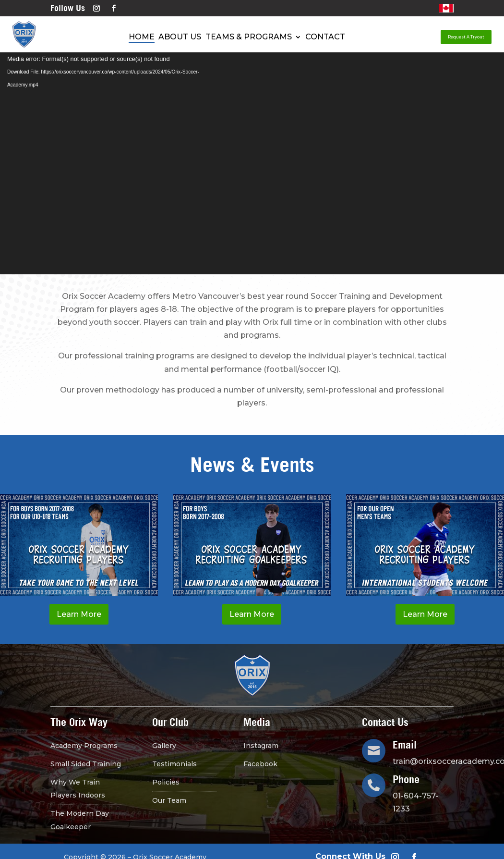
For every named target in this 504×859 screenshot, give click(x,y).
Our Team (169, 800)
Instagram (261, 746)
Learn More (79, 614)
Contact (325, 37)
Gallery (164, 746)
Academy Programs (84, 746)
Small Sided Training (86, 764)
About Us (180, 37)
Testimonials (174, 764)
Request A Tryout (466, 37)
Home (142, 37)
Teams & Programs (249, 37)
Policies (166, 782)
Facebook (260, 764)
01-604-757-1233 (415, 802)
